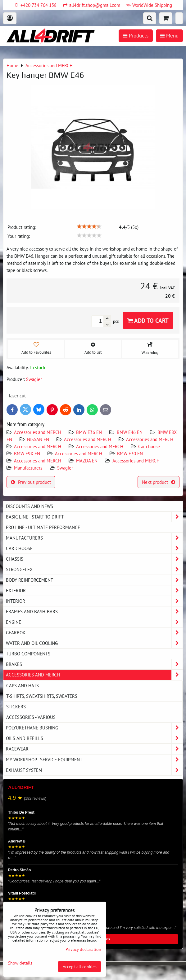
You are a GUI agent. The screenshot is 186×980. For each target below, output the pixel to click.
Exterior (94, 591)
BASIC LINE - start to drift (94, 517)
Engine (94, 622)
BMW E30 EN (130, 453)
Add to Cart (148, 320)
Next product (159, 482)
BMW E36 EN (89, 432)
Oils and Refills (94, 738)
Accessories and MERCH (38, 432)
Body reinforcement (94, 580)
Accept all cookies (80, 967)
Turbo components (28, 654)
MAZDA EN (87, 461)
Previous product (31, 482)
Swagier (65, 468)
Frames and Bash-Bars (94, 612)
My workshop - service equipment (94, 760)
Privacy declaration (83, 949)
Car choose (149, 446)
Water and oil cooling (94, 643)
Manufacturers (28, 468)
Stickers (16, 707)
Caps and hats (23, 685)
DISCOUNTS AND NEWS (29, 506)
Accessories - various (31, 717)
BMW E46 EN (130, 432)
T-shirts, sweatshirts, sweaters (42, 696)
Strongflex (94, 569)
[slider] (89, 226)
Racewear (94, 749)
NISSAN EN (38, 439)
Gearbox (94, 633)
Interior (94, 601)
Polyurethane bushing (94, 728)
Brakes (94, 664)
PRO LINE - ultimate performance (43, 527)
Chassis (94, 559)
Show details (20, 963)
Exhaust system (94, 770)
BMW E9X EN (27, 453)
